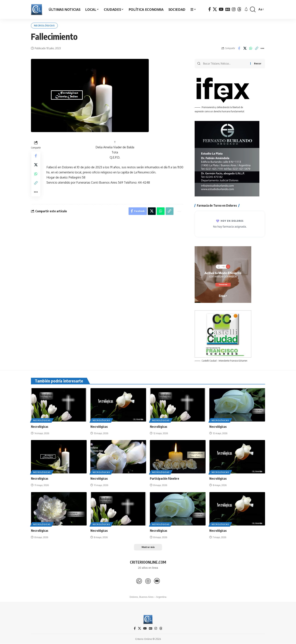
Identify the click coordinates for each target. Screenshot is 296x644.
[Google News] (228, 9)
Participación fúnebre (165, 479)
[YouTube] (221, 9)
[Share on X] (245, 48)
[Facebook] (210, 9)
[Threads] (239, 9)
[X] (215, 9)
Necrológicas (45, 25)
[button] (253, 10)
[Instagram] (234, 9)
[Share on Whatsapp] (251, 48)
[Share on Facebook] (239, 48)
